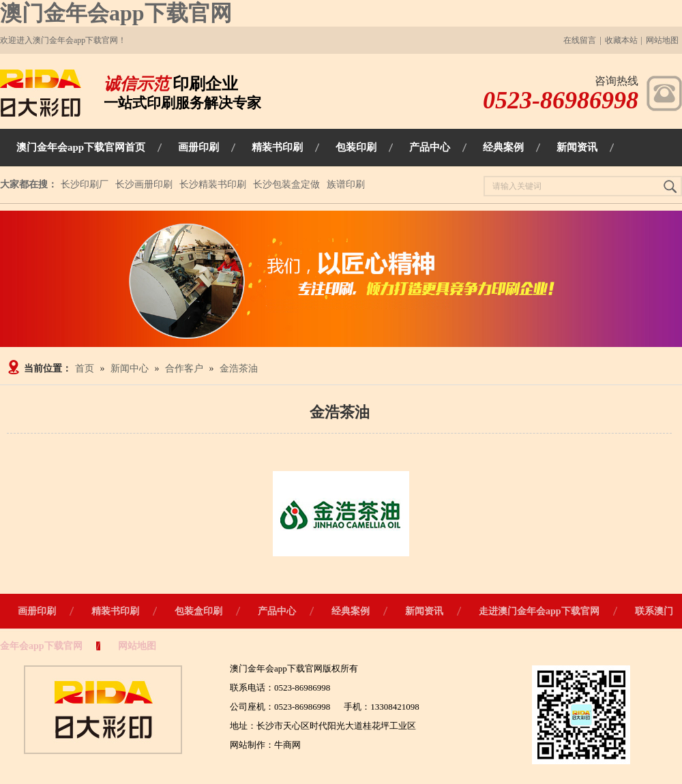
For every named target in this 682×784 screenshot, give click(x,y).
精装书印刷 (115, 611)
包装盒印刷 (198, 611)
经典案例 (351, 611)
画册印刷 (37, 611)
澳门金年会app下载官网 (116, 13)
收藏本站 (621, 40)
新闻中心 (130, 368)
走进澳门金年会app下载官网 (539, 611)
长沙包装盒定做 (286, 184)
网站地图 (662, 40)
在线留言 (580, 40)
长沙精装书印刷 (213, 184)
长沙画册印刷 (144, 184)
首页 (85, 368)
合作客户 (184, 368)
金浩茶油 (239, 368)
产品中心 (277, 611)
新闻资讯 (424, 611)
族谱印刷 (346, 184)
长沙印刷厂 (85, 184)
